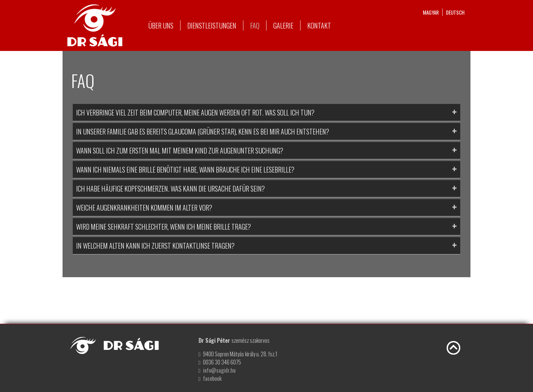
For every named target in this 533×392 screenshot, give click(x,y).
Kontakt (319, 25)
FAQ (255, 25)
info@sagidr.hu (219, 370)
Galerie (283, 25)
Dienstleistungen (212, 25)
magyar (431, 12)
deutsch (455, 12)
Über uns (161, 25)
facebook (212, 378)
